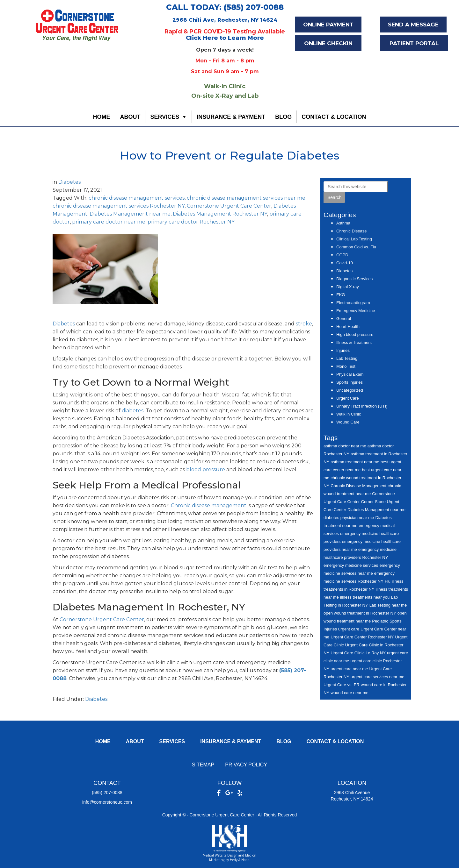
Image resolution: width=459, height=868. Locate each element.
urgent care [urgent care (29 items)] (349, 629)
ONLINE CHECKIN (328, 43)
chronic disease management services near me (246, 198)
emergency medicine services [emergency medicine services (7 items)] (351, 565)
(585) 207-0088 (107, 793)
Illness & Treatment (354, 342)
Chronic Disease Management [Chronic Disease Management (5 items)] (358, 486)
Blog (283, 117)
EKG (341, 295)
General (344, 319)
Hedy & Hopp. (240, 860)
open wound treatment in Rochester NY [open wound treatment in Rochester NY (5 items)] (360, 613)
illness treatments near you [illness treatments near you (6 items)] (365, 597)
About (130, 117)
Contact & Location (334, 117)
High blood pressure (355, 334)
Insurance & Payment (231, 117)
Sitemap (203, 765)
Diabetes (69, 182)
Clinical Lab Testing (354, 239)
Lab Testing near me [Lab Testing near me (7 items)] (388, 605)
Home (101, 117)
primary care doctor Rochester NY (191, 222)
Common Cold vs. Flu (356, 247)
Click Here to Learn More (225, 38)
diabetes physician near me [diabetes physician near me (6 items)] (349, 518)
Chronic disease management (209, 505)
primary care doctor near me (109, 222)
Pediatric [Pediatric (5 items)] (380, 621)
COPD (342, 255)
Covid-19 (345, 263)
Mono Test (346, 366)
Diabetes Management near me (130, 214)
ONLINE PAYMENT (328, 25)
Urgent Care (348, 398)
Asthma (343, 223)
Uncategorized (350, 390)
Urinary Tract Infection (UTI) (362, 406)
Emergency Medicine (356, 311)
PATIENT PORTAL (414, 43)
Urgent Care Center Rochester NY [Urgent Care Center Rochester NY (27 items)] (362, 637)
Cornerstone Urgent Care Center (229, 206)
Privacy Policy (246, 765)
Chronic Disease (351, 231)
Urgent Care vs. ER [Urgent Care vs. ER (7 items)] (342, 685)
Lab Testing (347, 358)
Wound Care (348, 422)
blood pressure (206, 470)
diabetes (133, 411)
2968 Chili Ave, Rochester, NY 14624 (225, 20)
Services (165, 117)
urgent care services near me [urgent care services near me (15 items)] (377, 677)
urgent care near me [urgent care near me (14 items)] (349, 669)
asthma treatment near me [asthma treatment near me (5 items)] (355, 462)
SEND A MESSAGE (413, 25)
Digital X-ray (348, 287)
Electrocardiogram (353, 303)
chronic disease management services (137, 198)
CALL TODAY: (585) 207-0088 (225, 7)
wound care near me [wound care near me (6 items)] (350, 693)
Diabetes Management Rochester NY (220, 214)
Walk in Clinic (349, 414)
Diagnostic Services (354, 279)
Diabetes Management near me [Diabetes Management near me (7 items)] (376, 510)
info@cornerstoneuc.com (107, 802)
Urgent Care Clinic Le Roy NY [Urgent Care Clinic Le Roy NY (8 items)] (358, 653)
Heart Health (348, 327)
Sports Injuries (350, 382)
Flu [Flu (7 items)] (388, 581)
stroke (304, 324)
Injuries (343, 350)
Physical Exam (350, 374)
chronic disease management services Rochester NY (119, 206)
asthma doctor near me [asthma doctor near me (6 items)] (345, 446)
